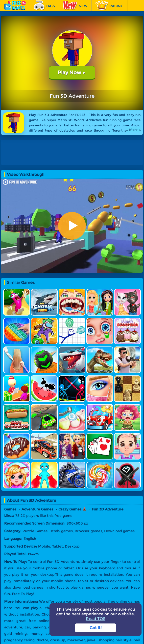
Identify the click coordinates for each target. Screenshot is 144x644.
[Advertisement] (72, 152)
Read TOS (96, 619)
